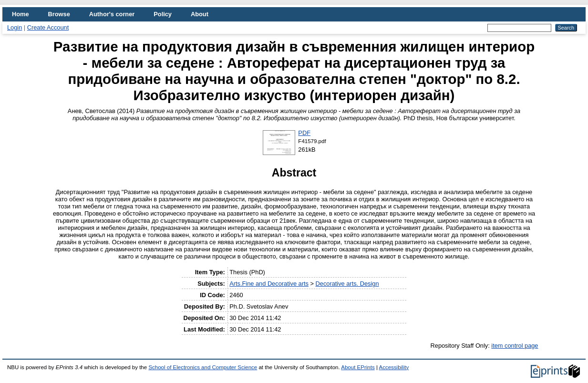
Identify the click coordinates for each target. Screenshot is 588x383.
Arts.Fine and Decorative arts (269, 284)
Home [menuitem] (21, 14)
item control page (515, 346)
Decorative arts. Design (347, 284)
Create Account (48, 27)
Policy (163, 14)
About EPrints (358, 367)
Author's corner (112, 14)
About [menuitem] (200, 14)
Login (15, 27)
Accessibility (394, 367)
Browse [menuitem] (59, 14)
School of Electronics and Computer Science (203, 367)
